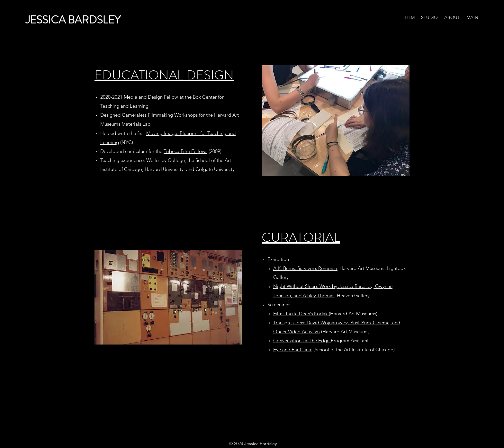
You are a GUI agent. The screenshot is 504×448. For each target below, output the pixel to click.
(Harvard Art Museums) (325, 314)
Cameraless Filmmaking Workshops (160, 115)
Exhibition (278, 259)
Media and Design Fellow (151, 97)
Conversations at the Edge (302, 340)
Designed (111, 115)
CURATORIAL (301, 237)
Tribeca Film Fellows (185, 151)
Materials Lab (136, 124)
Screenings (279, 305)
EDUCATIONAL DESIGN (164, 75)
